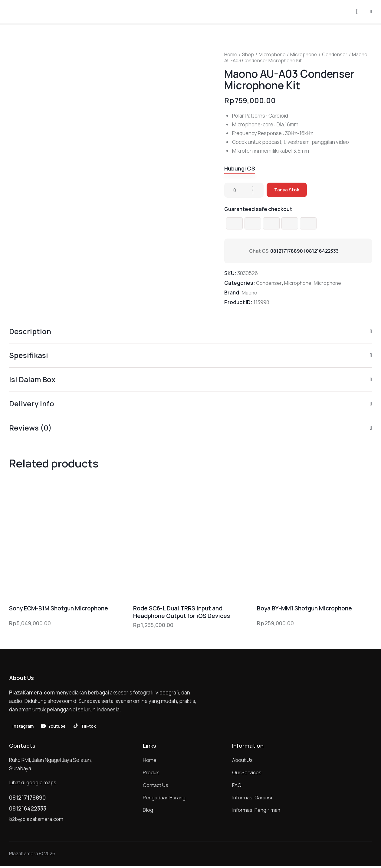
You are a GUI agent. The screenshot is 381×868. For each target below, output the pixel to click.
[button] (371, 11)
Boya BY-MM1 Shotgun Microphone (304, 609)
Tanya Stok (287, 190)
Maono (250, 293)
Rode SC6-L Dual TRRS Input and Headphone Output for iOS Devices (182, 613)
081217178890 (287, 251)
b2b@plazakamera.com (37, 821)
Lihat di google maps (33, 783)
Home (231, 54)
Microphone (272, 54)
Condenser (335, 54)
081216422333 (323, 251)
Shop (248, 54)
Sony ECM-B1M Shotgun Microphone (59, 609)
